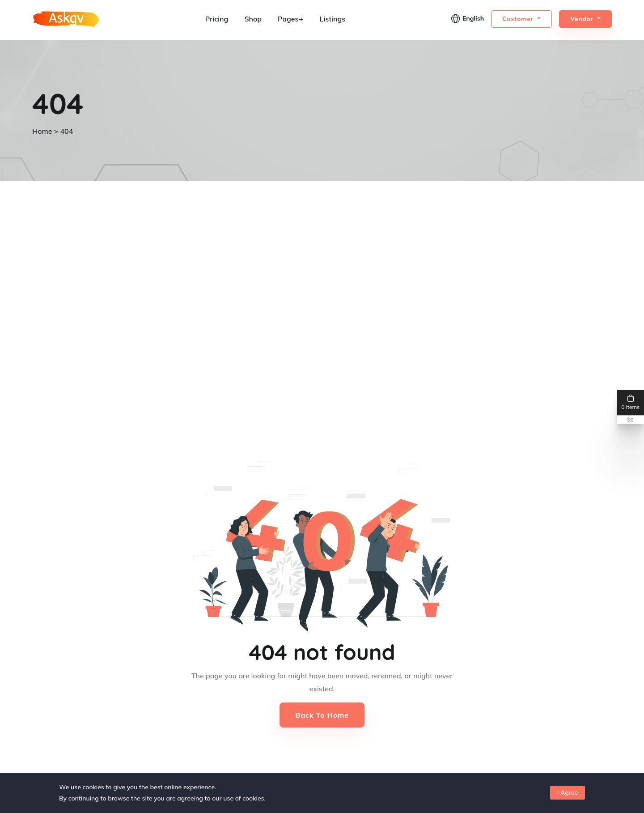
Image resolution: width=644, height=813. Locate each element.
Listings (332, 19)
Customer (519, 19)
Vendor (583, 19)
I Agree (568, 792)
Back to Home (322, 715)
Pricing (217, 19)
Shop (253, 19)
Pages (290, 19)
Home (42, 131)
